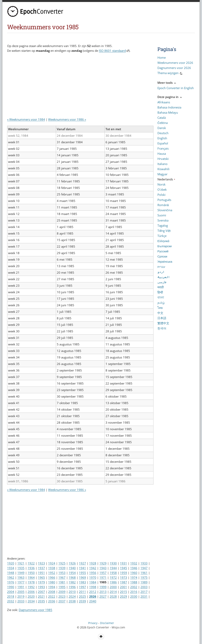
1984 (93, 582)
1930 (113, 563)
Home (162, 58)
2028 (113, 596)
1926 (72, 563)
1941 (82, 568)
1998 (93, 587)
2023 (62, 596)
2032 (11, 601)
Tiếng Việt (164, 231)
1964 (31, 577)
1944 (113, 568)
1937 (41, 568)
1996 (72, 587)
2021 (41, 596)
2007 (41, 592)
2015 (123, 592)
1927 (82, 563)
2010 (72, 592)
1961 (144, 573)
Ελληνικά (163, 241)
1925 (62, 563)
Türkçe (162, 236)
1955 (82, 573)
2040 (93, 601)
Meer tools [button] (167, 83)
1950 (31, 573)
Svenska (163, 220)
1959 (123, 573)
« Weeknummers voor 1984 (26, 119)
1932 (134, 563)
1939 (62, 568)
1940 (72, 568)
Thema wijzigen (170, 74)
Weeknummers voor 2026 (175, 63)
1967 (62, 577)
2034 (31, 601)
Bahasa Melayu (168, 112)
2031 (144, 596)
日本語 (162, 318)
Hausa (162, 154)
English (162, 138)
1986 (113, 582)
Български (165, 246)
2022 (52, 596)
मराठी (161, 287)
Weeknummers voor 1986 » (67, 119)
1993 (41, 587)
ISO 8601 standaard (112, 51)
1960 (134, 573)
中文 (160, 313)
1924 (52, 563)
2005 (21, 592)
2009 (62, 592)
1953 (62, 573)
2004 (11, 592)
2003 (144, 587)
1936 (31, 568)
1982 (72, 582)
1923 (41, 563)
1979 (41, 582)
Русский (163, 251)
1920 (11, 563)
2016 (134, 592)
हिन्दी (160, 292)
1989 (144, 582)
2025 (82, 596)
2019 (21, 596)
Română (163, 205)
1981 (62, 582)
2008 (52, 592)
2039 (82, 601)
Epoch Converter (98, 627)
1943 (103, 568)
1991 (21, 587)
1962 (11, 577)
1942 (93, 568)
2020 (31, 596)
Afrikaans (164, 102)
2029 (123, 596)
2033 (21, 601)
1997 (82, 587)
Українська (165, 261)
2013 (103, 592)
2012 (93, 592)
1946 (134, 568)
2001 (123, 587)
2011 (82, 592)
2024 (72, 596)
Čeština (163, 123)
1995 (62, 587)
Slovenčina (165, 210)
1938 (52, 568)
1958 (113, 573)
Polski (161, 195)
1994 (52, 587)
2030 (134, 596)
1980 (52, 582)
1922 (31, 563)
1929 (103, 563)
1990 (11, 587)
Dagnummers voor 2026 (174, 68)
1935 (21, 568)
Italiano (162, 164)
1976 (11, 582)
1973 (123, 577)
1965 (41, 577)
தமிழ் (161, 303)
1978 (31, 582)
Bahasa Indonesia (169, 107)
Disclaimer (107, 623)
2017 (144, 592)
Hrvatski (163, 159)
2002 (134, 587)
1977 (21, 582)
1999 (103, 587)
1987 (123, 582)
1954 (72, 573)
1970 (93, 577)
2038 (72, 601)
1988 (134, 582)
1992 (31, 587)
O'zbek (162, 190)
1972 (113, 577)
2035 (41, 601)
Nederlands (165, 179)
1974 (134, 577)
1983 (82, 582)
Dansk (162, 128)
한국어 (162, 328)
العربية (164, 277)
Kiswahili (163, 169)
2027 (103, 596)
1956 (93, 573)
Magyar (162, 174)
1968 (72, 577)
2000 (113, 587)
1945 (123, 568)
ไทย (160, 308)
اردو (161, 272)
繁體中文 (163, 323)
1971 (103, 577)
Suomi (162, 215)
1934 (11, 568)
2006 (31, 592)
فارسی (162, 282)
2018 (11, 596)
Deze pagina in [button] (170, 97)
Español (163, 143)
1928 (93, 563)
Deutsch (163, 133)
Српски (162, 256)
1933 (144, 563)
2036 (52, 601)
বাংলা (161, 297)
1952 (52, 573)
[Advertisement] (79, 87)
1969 (82, 577)
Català (162, 118)
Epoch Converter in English (176, 88)
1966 (52, 577)
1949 (21, 573)
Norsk (161, 184)
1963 (21, 577)
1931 (123, 563)
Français (163, 148)
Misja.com (118, 627)
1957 (103, 573)
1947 (144, 568)
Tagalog (163, 225)
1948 (11, 573)
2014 (113, 592)
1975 (144, 577)
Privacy (93, 623)
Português (164, 200)
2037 (62, 601)
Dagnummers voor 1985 (36, 610)
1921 (21, 563)
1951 (41, 573)
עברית (161, 267)
